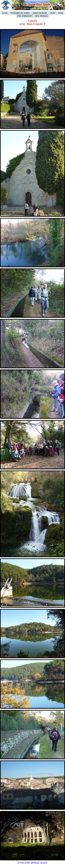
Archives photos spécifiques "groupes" (32, 863)
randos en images (40, 13)
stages (53, 13)
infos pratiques (41, 16)
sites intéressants (25, 16)
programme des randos (20, 13)
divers (61, 13)
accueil (5, 13)
